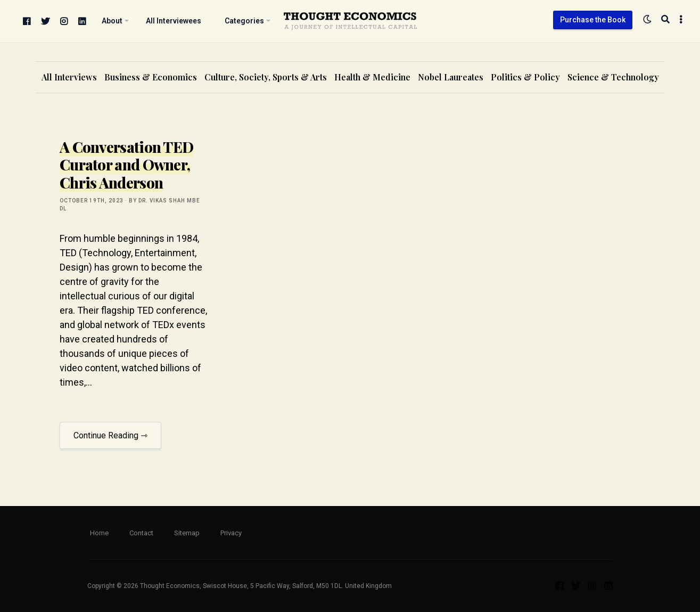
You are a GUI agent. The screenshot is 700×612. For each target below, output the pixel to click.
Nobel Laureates (451, 77)
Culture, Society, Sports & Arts (266, 77)
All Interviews (69, 77)
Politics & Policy (525, 77)
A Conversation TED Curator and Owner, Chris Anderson (126, 165)
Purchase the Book (593, 20)
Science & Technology (613, 77)
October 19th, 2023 (92, 201)
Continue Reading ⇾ (110, 435)
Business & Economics (151, 77)
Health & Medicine (372, 77)
